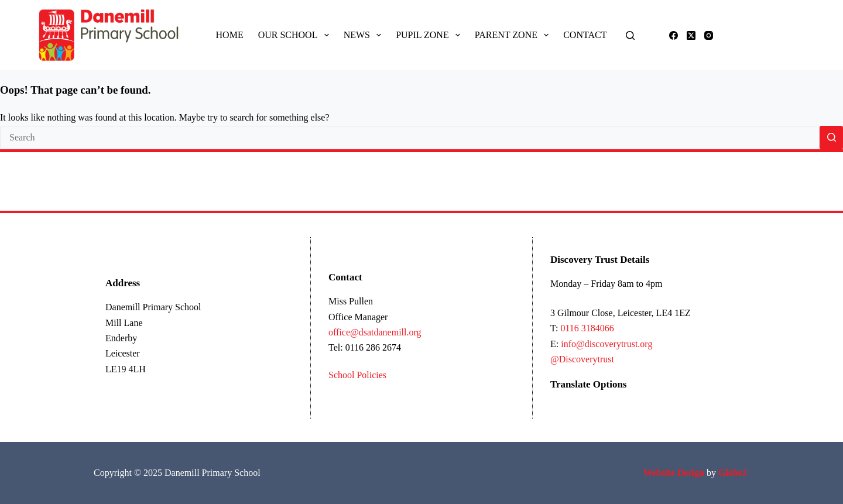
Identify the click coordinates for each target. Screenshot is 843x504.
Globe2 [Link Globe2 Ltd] (734, 473)
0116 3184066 (587, 328)
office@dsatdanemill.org (375, 332)
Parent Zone (514, 35)
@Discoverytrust (582, 359)
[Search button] (831, 138)
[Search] (630, 35)
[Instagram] (709, 35)
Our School (296, 35)
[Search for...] (410, 138)
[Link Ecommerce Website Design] (674, 473)
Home (230, 35)
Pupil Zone (430, 35)
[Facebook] (674, 35)
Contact (585, 35)
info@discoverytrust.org (606, 344)
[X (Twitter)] (691, 35)
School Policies (357, 375)
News (365, 35)
